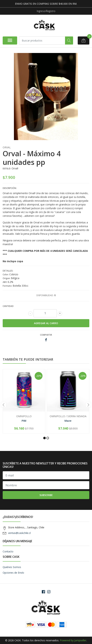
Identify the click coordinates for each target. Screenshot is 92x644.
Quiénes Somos (12, 567)
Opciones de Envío (13, 573)
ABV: (5, 282)
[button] (44, 438)
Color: (6, 274)
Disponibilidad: (45, 295)
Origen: (7, 278)
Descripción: (10, 188)
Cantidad (8, 306)
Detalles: (8, 271)
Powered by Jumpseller (73, 640)
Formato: (8, 286)
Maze (68, 421)
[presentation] (4, 405)
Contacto (8, 551)
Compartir (46, 335)
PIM (24, 421)
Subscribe (46, 495)
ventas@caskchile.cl (19, 533)
